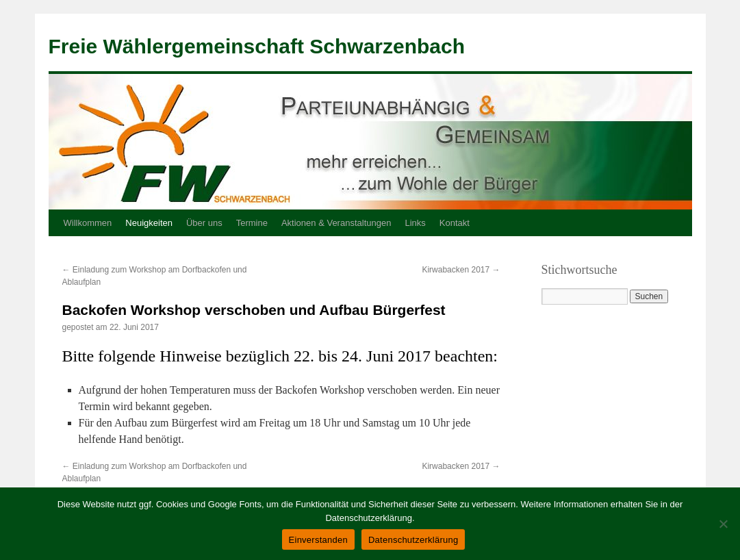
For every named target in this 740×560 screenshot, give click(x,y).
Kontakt (455, 223)
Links (415, 223)
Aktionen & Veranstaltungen (336, 223)
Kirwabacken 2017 (461, 270)
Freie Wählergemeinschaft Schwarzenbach (257, 46)
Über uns (204, 223)
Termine (252, 223)
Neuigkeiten (149, 223)
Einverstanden (318, 540)
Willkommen (88, 223)
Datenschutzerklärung (413, 540)
